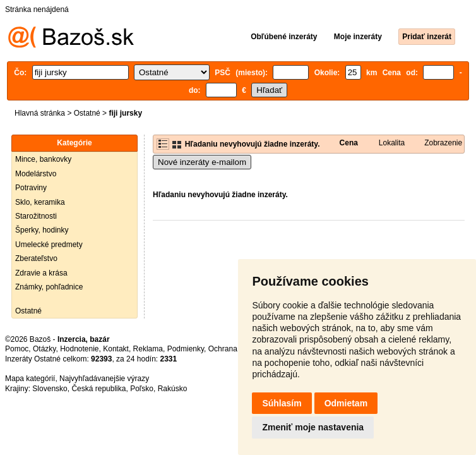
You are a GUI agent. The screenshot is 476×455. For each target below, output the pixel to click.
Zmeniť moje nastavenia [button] (313, 427)
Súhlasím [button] (282, 403)
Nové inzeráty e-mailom (202, 162)
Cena (349, 143)
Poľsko (142, 389)
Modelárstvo (36, 174)
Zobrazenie (443, 143)
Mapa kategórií (30, 379)
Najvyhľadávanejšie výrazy (104, 379)
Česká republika (98, 389)
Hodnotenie (79, 349)
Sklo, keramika (40, 202)
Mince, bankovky (43, 159)
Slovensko (50, 389)
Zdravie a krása (41, 273)
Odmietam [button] (346, 403)
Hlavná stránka (40, 113)
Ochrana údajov (235, 349)
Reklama (148, 349)
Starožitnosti (36, 216)
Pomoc (17, 349)
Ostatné (87, 113)
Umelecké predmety (49, 245)
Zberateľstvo (36, 258)
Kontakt (116, 349)
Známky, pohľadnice (49, 287)
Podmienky (186, 349)
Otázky (44, 349)
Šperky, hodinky (42, 230)
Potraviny (31, 188)
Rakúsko (173, 389)
